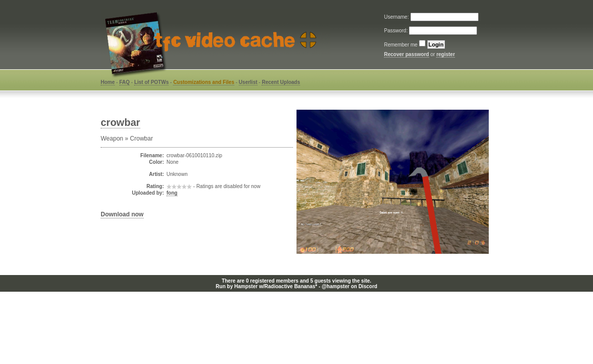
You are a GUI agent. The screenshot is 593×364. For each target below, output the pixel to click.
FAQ (125, 82)
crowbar (120, 122)
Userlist (248, 82)
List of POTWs (151, 82)
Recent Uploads (281, 82)
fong (172, 193)
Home (108, 82)
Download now (122, 214)
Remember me (401, 45)
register (446, 54)
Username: (397, 17)
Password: (396, 31)
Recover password (407, 54)
